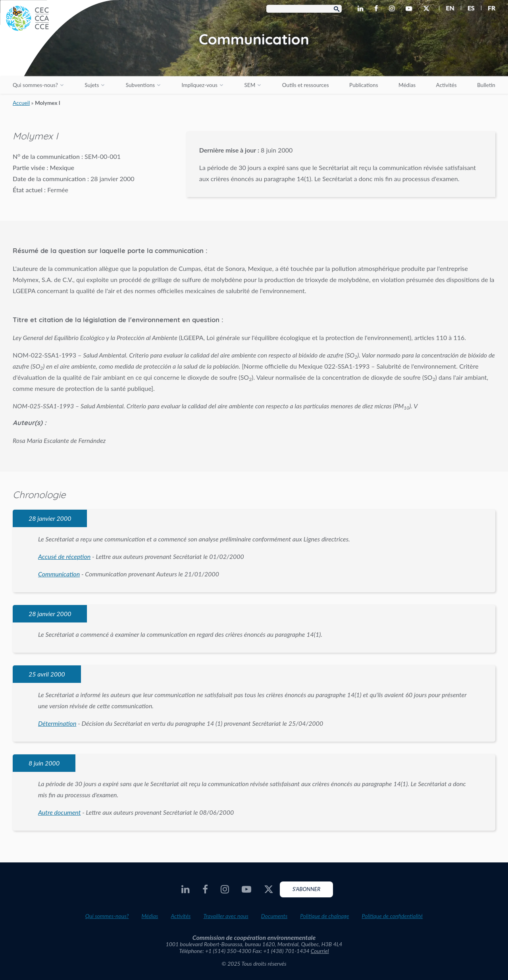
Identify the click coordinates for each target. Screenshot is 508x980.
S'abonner (306, 889)
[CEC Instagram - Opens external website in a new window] (393, 9)
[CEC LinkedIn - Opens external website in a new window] (362, 9)
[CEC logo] (60, 60)
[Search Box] (304, 9)
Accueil (21, 103)
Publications (364, 85)
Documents (274, 916)
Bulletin (486, 85)
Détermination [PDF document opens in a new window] (57, 723)
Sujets (92, 85)
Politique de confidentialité (392, 916)
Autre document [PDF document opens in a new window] (59, 812)
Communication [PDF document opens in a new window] (59, 574)
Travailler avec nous (226, 916)
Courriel (320, 951)
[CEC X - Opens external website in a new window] (428, 9)
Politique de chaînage (324, 916)
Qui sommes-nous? (35, 85)
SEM (250, 85)
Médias (407, 85)
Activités (446, 85)
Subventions (140, 85)
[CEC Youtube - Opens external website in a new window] (410, 9)
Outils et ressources (306, 85)
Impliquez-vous (200, 85)
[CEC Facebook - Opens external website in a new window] (378, 9)
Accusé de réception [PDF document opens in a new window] (64, 556)
